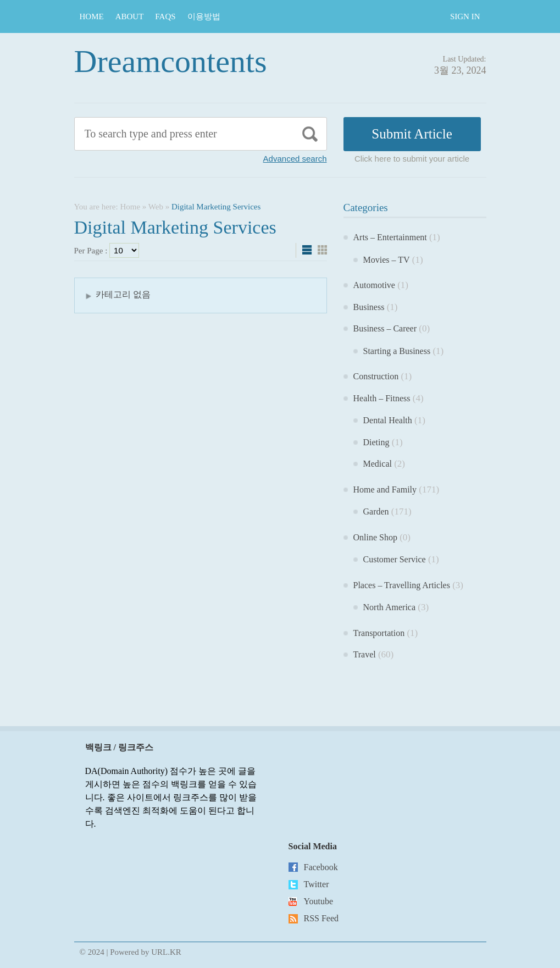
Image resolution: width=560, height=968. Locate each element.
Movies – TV (387, 260)
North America (390, 607)
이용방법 (204, 16)
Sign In (465, 16)
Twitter (317, 884)
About (130, 16)
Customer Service (395, 559)
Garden (376, 511)
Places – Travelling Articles (402, 585)
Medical (378, 464)
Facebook (321, 867)
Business (369, 307)
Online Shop (375, 537)
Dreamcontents (171, 61)
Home (92, 16)
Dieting (376, 442)
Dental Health (388, 420)
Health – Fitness (382, 398)
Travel (365, 654)
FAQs (165, 16)
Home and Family (385, 489)
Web (156, 207)
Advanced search (295, 159)
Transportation (379, 633)
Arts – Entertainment (390, 237)
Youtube (319, 901)
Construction (376, 376)
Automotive (374, 285)
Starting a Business (397, 351)
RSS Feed (321, 918)
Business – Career (385, 328)
